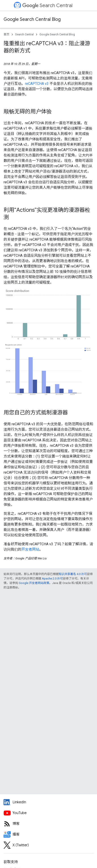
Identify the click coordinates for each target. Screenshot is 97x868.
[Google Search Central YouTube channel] (48, 813)
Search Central (47, 5)
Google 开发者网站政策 (34, 583)
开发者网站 (30, 549)
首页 (6, 34)
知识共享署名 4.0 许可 (73, 574)
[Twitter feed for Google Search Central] (48, 845)
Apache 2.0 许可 (52, 578)
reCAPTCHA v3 (37, 84)
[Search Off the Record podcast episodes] (48, 834)
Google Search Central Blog (32, 19)
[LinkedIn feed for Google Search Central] (48, 802)
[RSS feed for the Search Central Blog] (48, 824)
